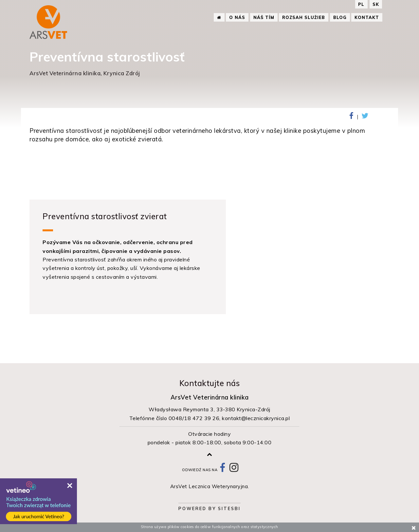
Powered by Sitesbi (209, 508)
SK (376, 4)
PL (362, 4)
